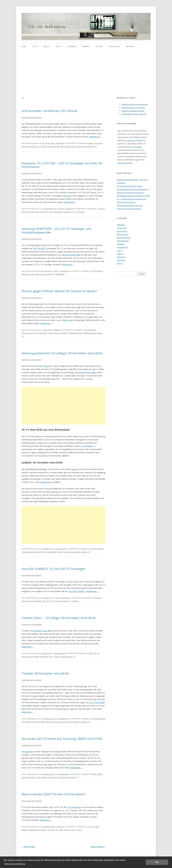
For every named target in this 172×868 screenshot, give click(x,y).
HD (38, 146)
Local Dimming (82, 146)
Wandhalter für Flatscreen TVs (134, 114)
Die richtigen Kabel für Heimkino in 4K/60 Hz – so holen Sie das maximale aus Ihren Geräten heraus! (133, 199)
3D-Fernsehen (87, 446)
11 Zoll (90, 827)
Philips (50, 333)
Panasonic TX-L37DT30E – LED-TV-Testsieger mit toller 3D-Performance (62, 165)
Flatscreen (26, 146)
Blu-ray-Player (123, 234)
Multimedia (45, 777)
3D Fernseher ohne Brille (32, 552)
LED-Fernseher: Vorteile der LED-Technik (49, 111)
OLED (61, 830)
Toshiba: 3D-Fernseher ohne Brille (45, 673)
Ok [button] (157, 862)
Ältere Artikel (28, 847)
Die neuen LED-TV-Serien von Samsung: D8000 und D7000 (62, 739)
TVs (80, 830)
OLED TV (47, 46)
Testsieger (72, 46)
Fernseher (99, 143)
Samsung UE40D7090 (71, 255)
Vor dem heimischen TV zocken (130, 186)
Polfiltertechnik (89, 333)
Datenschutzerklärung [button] (15, 864)
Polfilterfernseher (75, 333)
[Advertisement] (86, 70)
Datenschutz (114, 46)
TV (96, 146)
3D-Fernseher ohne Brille (85, 372)
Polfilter (64, 333)
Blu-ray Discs (122, 231)
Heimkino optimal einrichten (133, 111)
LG (36, 333)
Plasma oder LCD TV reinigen (133, 108)
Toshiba (84, 552)
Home (24, 46)
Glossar (99, 46)
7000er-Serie (68, 320)
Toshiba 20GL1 (46, 482)
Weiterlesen (96, 137)
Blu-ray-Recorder (124, 238)
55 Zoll (60, 552)
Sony (52, 601)
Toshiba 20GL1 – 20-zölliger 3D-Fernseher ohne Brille (59, 618)
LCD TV (35, 46)
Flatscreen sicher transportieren (135, 104)
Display (91, 143)
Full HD (34, 146)
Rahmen (54, 777)
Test (57, 601)
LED (46, 146)
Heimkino (86, 46)
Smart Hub (71, 777)
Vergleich (75, 601)
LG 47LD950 (42, 333)
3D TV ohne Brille (49, 552)
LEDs (73, 146)
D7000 (94, 774)
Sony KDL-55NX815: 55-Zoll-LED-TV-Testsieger (53, 569)
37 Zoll (99, 209)
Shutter (99, 333)
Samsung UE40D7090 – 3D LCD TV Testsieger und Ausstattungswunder (56, 230)
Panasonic (58, 212)
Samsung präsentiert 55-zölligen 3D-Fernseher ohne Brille (62, 353)
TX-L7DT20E (80, 212)
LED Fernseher (54, 146)
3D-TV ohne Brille (97, 702)
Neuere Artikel (98, 847)
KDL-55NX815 (36, 601)
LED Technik (65, 146)
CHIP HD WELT (40, 248)
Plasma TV (121, 257)
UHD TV (59, 46)
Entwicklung (33, 830)
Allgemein (61, 143)
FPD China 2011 (46, 366)
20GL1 (91, 653)
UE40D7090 (60, 274)
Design (24, 777)
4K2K (24, 709)
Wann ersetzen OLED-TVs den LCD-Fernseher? (53, 794)
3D (104, 209)
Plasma (91, 146)
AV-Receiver (122, 228)
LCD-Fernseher (74, 807)
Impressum (130, 46)
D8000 (100, 774)
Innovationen (61, 549)
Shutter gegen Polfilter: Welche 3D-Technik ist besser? (59, 291)
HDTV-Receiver (123, 241)
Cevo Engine (55, 722)
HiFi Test (67, 196)
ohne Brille (75, 722)
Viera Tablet (48, 764)
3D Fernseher (98, 549)
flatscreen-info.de (125, 163)
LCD (42, 146)
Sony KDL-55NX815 (77, 591)
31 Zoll (96, 827)
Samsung (38, 274)
